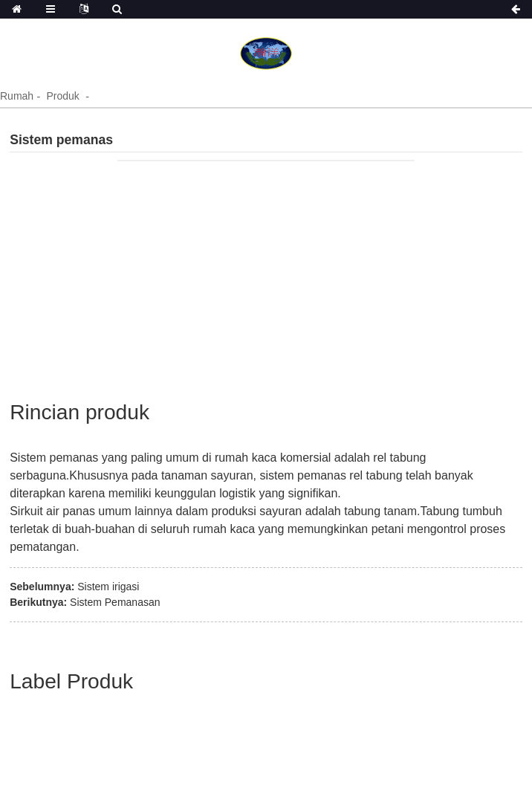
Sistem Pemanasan (115, 602)
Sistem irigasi (108, 587)
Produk (62, 96)
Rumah (17, 96)
